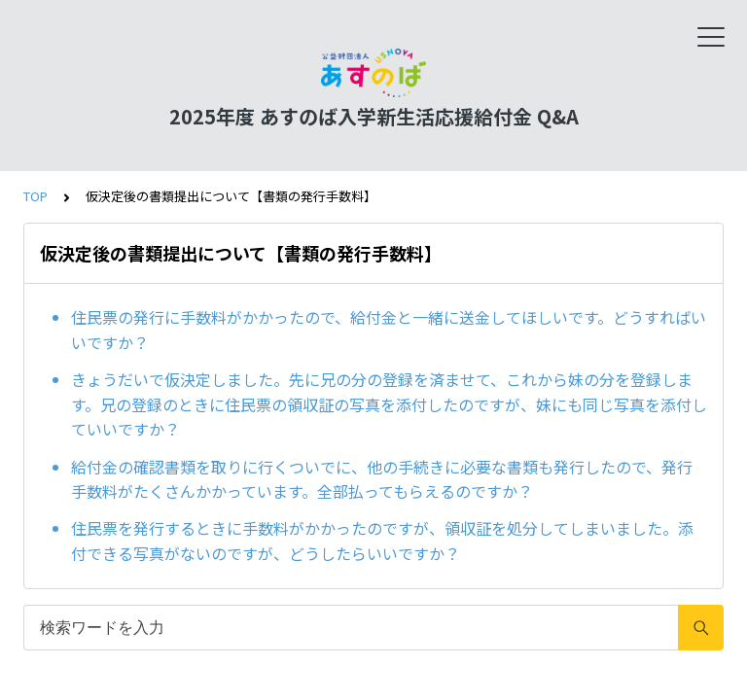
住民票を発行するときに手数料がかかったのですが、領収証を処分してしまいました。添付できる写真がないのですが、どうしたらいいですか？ (382, 541)
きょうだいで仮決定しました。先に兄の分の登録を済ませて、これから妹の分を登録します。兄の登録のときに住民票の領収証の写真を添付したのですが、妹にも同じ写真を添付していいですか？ (389, 404)
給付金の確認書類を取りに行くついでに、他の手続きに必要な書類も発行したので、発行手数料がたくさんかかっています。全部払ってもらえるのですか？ (382, 479)
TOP (36, 196)
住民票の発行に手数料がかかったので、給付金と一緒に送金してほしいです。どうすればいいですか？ (389, 330)
